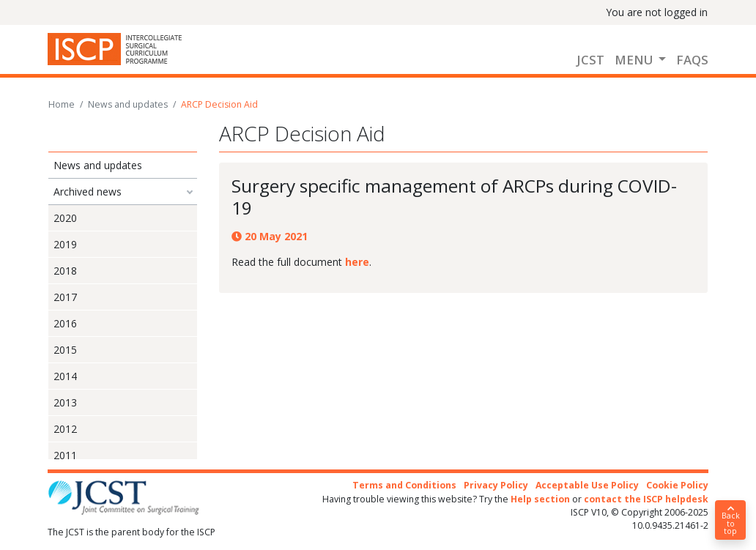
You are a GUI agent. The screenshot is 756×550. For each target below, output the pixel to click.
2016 (65, 323)
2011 (65, 455)
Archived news (88, 192)
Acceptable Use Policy (587, 485)
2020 (65, 218)
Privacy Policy (496, 485)
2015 (65, 350)
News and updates (128, 104)
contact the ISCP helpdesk (646, 499)
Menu (635, 60)
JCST (590, 60)
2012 (65, 429)
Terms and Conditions (404, 485)
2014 (65, 376)
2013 (65, 402)
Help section (540, 499)
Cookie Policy (677, 485)
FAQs (692, 60)
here (357, 262)
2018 (65, 271)
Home (62, 104)
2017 (65, 297)
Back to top (730, 521)
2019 (65, 244)
